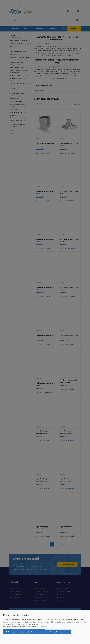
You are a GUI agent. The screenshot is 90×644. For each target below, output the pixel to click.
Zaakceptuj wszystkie (58, 632)
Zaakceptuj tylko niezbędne (16, 632)
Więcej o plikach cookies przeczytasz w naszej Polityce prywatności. (25, 627)
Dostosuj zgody (37, 632)
